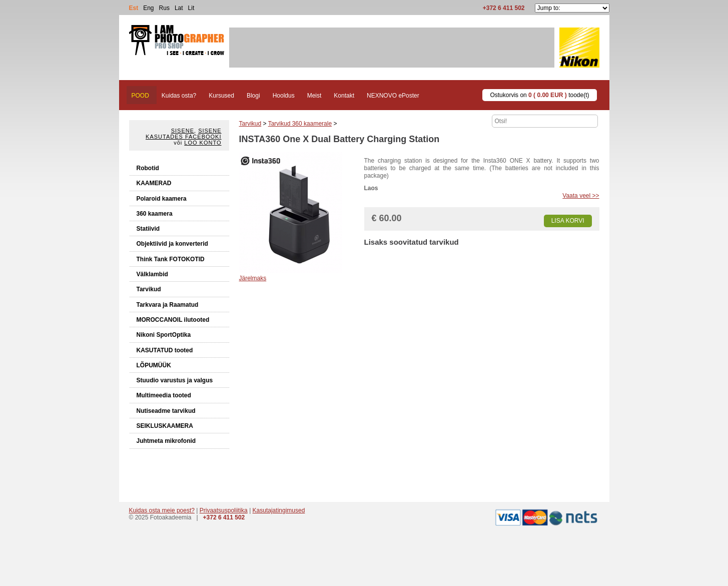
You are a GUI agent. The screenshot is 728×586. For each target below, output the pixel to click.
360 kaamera (155, 214)
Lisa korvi (568, 221)
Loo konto (203, 143)
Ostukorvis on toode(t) (539, 95)
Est (134, 8)
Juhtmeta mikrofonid (166, 441)
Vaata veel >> (581, 196)
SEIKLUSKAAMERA (165, 426)
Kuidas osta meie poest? (162, 510)
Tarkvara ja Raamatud (168, 305)
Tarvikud (149, 289)
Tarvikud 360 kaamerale (300, 124)
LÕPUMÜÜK (154, 365)
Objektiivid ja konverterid (172, 244)
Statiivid (148, 229)
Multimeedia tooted (164, 395)
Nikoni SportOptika (164, 335)
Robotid (148, 168)
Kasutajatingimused (279, 510)
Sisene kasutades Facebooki (183, 134)
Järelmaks (253, 278)
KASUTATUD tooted (165, 350)
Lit (191, 8)
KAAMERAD (154, 183)
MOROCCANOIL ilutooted (173, 320)
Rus (164, 8)
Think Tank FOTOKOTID (171, 259)
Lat (179, 8)
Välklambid (152, 274)
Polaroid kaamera (162, 199)
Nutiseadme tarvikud (166, 411)
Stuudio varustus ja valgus (175, 380)
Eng (148, 8)
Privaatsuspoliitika (224, 510)
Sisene (183, 131)
